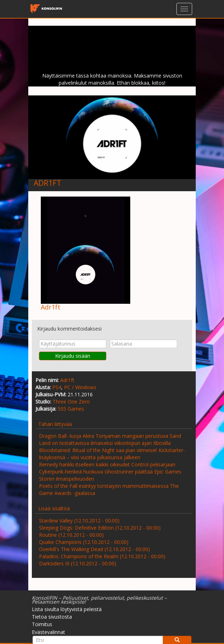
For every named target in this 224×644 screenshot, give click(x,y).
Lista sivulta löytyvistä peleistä (67, 609)
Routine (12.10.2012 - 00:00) (71, 535)
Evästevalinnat (48, 632)
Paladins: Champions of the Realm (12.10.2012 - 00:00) (102, 556)
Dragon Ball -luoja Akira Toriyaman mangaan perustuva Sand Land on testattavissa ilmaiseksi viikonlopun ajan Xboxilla (110, 439)
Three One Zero (71, 402)
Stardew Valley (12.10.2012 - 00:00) (79, 521)
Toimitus (42, 624)
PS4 (57, 387)
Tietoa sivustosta (52, 617)
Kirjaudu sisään (73, 356)
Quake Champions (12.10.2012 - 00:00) (84, 542)
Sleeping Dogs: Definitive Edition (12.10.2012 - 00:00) (100, 528)
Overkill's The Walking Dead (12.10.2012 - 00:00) (94, 549)
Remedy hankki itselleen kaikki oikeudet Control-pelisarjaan (107, 464)
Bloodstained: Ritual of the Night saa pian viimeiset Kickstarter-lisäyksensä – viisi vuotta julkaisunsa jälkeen (112, 454)
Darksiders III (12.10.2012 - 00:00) (78, 563)
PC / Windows (80, 387)
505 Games (71, 409)
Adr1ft (67, 380)
